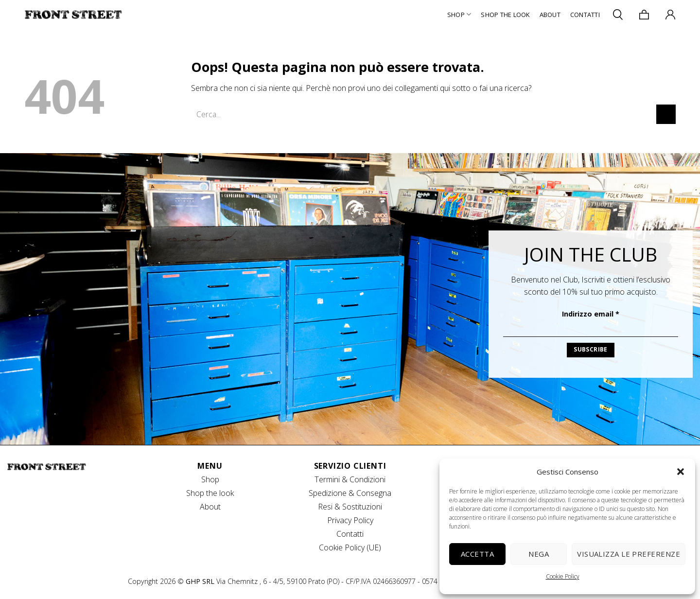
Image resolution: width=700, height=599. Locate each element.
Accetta (477, 554)
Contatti (585, 15)
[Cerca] (618, 14)
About (550, 15)
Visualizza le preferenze (629, 554)
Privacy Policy (350, 520)
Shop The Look (505, 15)
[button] (681, 472)
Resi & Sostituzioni (350, 507)
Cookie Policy (563, 576)
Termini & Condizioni (350, 479)
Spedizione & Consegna (350, 493)
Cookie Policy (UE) (350, 547)
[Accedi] (670, 15)
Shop (459, 14)
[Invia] (666, 114)
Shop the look (210, 493)
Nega (539, 554)
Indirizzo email (591, 314)
